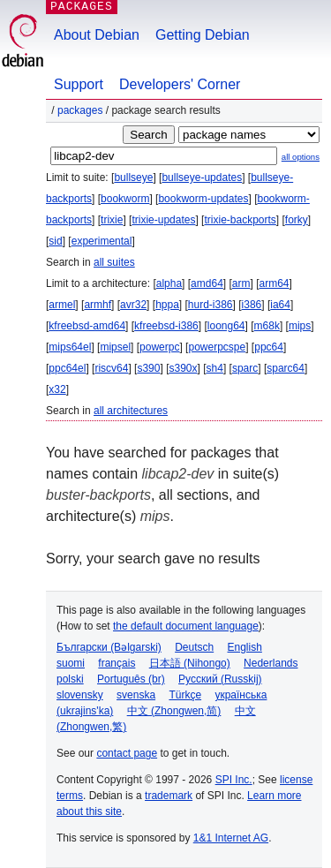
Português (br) (131, 679)
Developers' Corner (180, 84)
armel (62, 305)
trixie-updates (163, 220)
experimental (102, 241)
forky (297, 220)
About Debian (97, 35)
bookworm (125, 199)
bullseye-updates (202, 177)
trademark (169, 796)
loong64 (226, 326)
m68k (267, 326)
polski (70, 679)
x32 (57, 389)
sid (55, 241)
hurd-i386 (211, 305)
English (245, 647)
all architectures (131, 411)
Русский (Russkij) (220, 679)
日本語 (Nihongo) (190, 663)
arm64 (275, 283)
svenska (136, 695)
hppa (167, 305)
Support (79, 84)
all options (301, 157)
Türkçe (185, 695)
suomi (71, 663)
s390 (148, 368)
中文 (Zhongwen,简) (174, 711)
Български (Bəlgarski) (109, 647)
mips (300, 326)
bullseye (133, 177)
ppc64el (67, 368)
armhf (98, 305)
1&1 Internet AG (231, 838)
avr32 (133, 305)
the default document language (186, 626)
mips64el (70, 347)
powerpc (159, 347)
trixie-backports (240, 220)
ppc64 (269, 347)
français (117, 663)
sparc (245, 368)
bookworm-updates (203, 199)
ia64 (280, 305)
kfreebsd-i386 (166, 326)
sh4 (215, 368)
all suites (114, 262)
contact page (127, 753)
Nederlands (271, 663)
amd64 (207, 283)
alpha (169, 283)
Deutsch (194, 647)
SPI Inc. (234, 780)
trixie (112, 220)
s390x (183, 368)
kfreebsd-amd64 (87, 326)
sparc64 (286, 368)
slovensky (80, 695)
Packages (80, 110)
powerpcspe (217, 347)
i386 (252, 305)
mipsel (115, 347)
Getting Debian (203, 35)
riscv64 (111, 368)
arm (241, 283)
